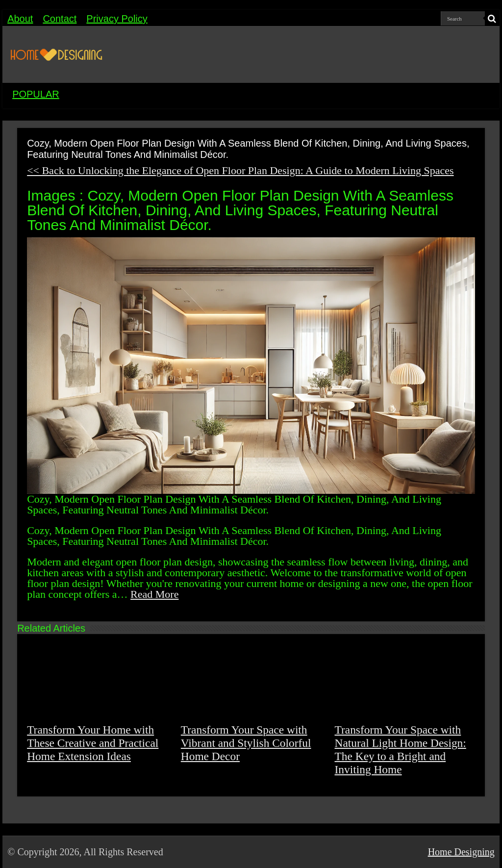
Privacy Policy (117, 19)
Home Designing (461, 852)
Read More (154, 594)
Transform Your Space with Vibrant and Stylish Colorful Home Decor (246, 743)
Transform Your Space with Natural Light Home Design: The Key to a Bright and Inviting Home (401, 750)
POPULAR (36, 94)
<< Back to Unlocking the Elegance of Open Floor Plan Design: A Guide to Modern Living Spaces (240, 170)
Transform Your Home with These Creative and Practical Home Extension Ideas (93, 743)
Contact (60, 19)
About (20, 19)
